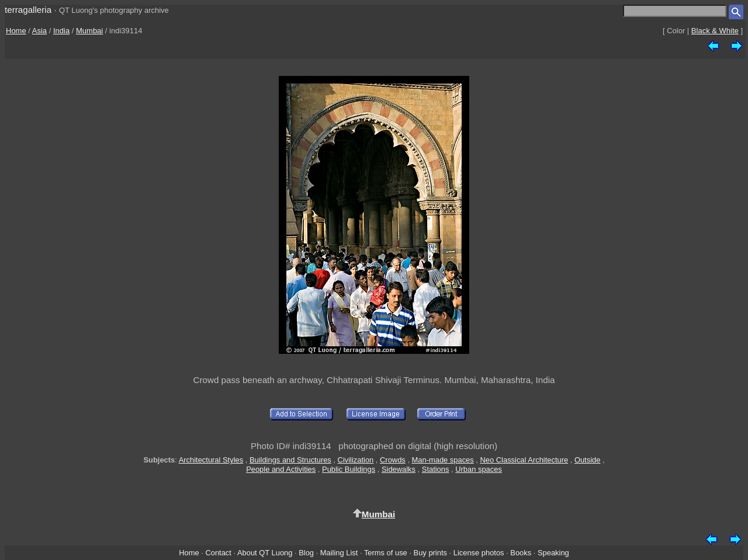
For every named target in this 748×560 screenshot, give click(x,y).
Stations (436, 469)
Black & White (715, 31)
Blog (306, 553)
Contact (218, 553)
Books (521, 553)
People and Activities (281, 469)
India (61, 31)
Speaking (553, 553)
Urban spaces (479, 469)
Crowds (393, 460)
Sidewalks (399, 469)
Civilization (356, 460)
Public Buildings (349, 469)
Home (16, 31)
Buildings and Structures (290, 460)
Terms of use (386, 553)
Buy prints (430, 553)
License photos (479, 553)
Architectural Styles (211, 460)
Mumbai (89, 31)
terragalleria (28, 10)
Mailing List (339, 553)
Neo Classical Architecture (524, 460)
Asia (39, 31)
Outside (587, 460)
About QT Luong (265, 553)
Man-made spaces (443, 460)
